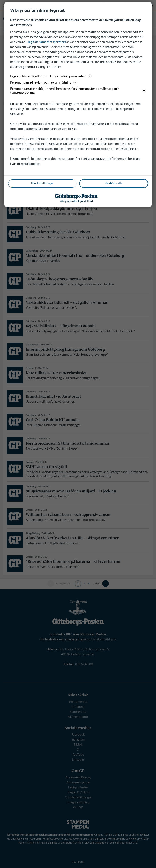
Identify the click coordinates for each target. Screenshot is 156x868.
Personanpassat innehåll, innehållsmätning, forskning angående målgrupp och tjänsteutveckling (78, 91)
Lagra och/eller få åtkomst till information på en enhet (51, 76)
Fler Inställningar (42, 183)
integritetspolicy (28, 164)
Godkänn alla (114, 183)
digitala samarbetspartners (47, 42)
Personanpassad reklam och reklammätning (44, 82)
